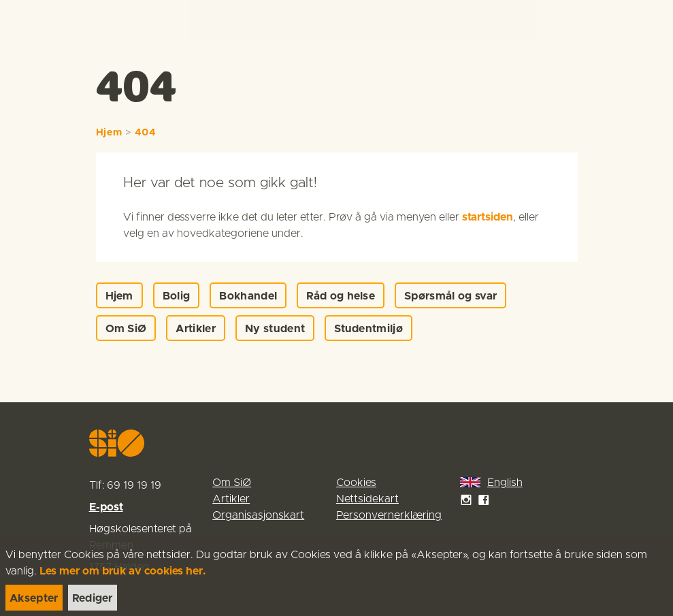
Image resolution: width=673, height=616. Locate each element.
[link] (35, 20)
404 (146, 133)
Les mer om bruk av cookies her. (123, 571)
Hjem (109, 133)
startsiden (488, 217)
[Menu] (649, 20)
